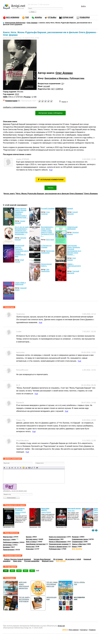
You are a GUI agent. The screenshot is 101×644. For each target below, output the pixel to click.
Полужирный (4, 468)
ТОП (27, 17)
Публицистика (77, 78)
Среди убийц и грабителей (20, 283)
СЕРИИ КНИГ (68, 17)
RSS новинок (73, 630)
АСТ (53, 89)
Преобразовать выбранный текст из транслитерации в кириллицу (34, 468)
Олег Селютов (45, 213)
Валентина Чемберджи (48, 252)
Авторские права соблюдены (50, 113)
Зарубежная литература (36, 544)
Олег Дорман (64, 73)
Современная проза (80, 539)
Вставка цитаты (32, 468)
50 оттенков (58, 559)
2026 (6, 571)
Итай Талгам (19, 261)
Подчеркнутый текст (10, 468)
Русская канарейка (32, 561)
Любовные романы (11, 542)
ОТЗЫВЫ (52, 17)
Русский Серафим (48, 208)
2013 (17, 94)
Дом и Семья (31, 542)
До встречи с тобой (73, 559)
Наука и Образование (58, 542)
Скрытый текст (29, 468)
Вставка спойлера (37, 468)
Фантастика (8, 537)
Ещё (51, 170)
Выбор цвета (26, 468)
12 (62, 84)
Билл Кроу (50, 240)
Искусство (30, 547)
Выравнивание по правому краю (20, 468)
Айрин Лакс (71, 511)
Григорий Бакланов (73, 272)
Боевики (6, 547)
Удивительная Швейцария (72, 228)
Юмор (74, 547)
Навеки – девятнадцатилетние (74, 266)
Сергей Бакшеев (72, 213)
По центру (18, 468)
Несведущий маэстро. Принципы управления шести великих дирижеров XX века (22, 251)
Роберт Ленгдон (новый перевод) (17, 559)
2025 (12, 571)
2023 (26, 571)
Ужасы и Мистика (79, 544)
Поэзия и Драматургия (58, 547)
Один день (17, 561)
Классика (30, 549)
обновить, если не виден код (15, 491)
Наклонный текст (7, 468)
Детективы (7, 545)
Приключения (9, 550)
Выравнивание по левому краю (15, 468)
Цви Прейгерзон (45, 270)
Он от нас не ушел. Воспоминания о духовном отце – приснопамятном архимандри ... (22, 231)
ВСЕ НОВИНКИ (13, 17)
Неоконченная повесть (46, 265)
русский (47, 86)
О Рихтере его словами (46, 246)
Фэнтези (6, 540)
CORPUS (59, 89)
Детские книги (32, 539)
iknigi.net (61, 626)
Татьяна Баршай (20, 239)
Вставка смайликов (24, 468)
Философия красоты (45, 509)
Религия (75, 537)
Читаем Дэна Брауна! (42, 559)
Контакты (84, 630)
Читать (50, 188)
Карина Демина (46, 512)
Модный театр (48, 561)
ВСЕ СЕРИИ (61, 561)
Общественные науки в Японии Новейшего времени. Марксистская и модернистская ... (21, 213)
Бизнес (29, 537)
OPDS (65, 630)
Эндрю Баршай (20, 222)
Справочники (77, 542)
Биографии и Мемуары (56, 78)
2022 (32, 571)
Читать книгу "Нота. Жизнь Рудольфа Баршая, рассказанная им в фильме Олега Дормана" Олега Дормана (50, 194)
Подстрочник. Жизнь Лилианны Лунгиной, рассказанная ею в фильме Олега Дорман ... (74, 250)
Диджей (70, 208)
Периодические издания (59, 544)
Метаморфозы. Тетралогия (20, 509)
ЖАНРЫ (38, 17)
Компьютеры (54, 539)
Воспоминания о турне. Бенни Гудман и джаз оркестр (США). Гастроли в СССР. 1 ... (48, 231)
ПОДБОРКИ (85, 17)
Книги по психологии (57, 537)
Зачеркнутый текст (12, 468)
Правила (92, 630)
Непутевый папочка (74, 509)
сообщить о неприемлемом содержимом (20, 107)
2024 (19, 571)
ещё (38, 570)
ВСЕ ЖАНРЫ (77, 549)
